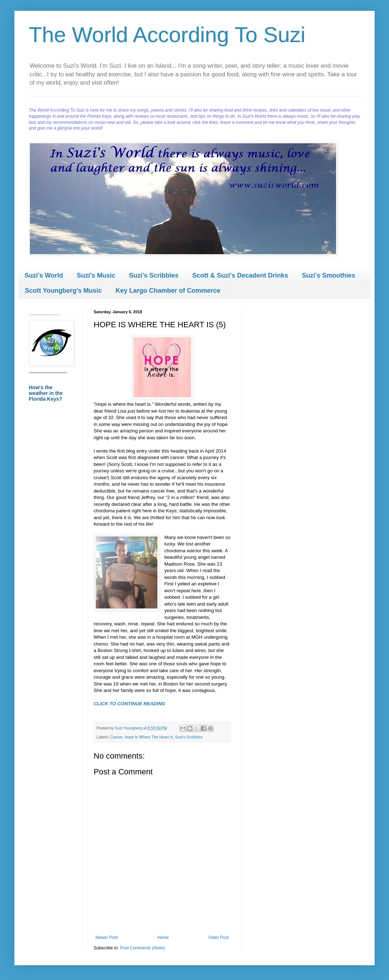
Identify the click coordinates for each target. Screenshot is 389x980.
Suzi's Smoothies (328, 275)
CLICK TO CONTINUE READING (129, 704)
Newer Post (107, 938)
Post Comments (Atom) (142, 948)
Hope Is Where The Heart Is (149, 737)
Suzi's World (44, 275)
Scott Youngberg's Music (63, 291)
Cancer (116, 737)
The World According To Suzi (167, 35)
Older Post (218, 938)
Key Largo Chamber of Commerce (168, 291)
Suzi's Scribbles (154, 275)
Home (163, 938)
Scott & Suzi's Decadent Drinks (240, 275)
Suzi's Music (96, 275)
